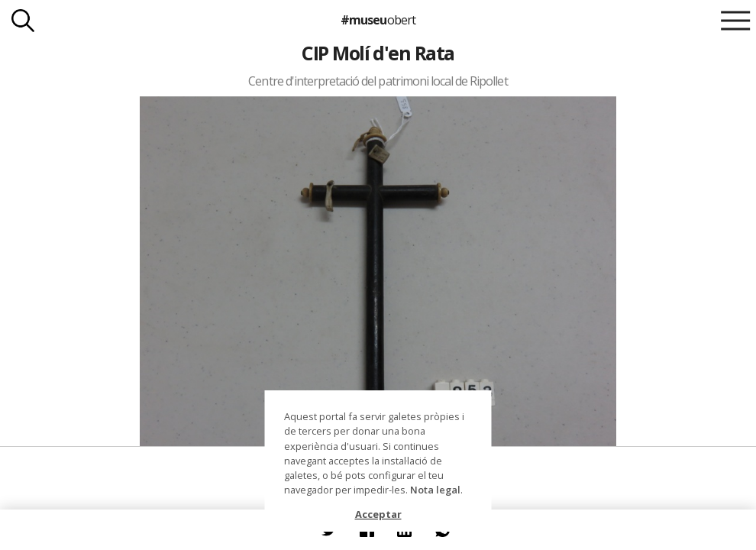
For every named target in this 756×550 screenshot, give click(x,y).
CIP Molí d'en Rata (378, 53)
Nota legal (435, 490)
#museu (378, 20)
